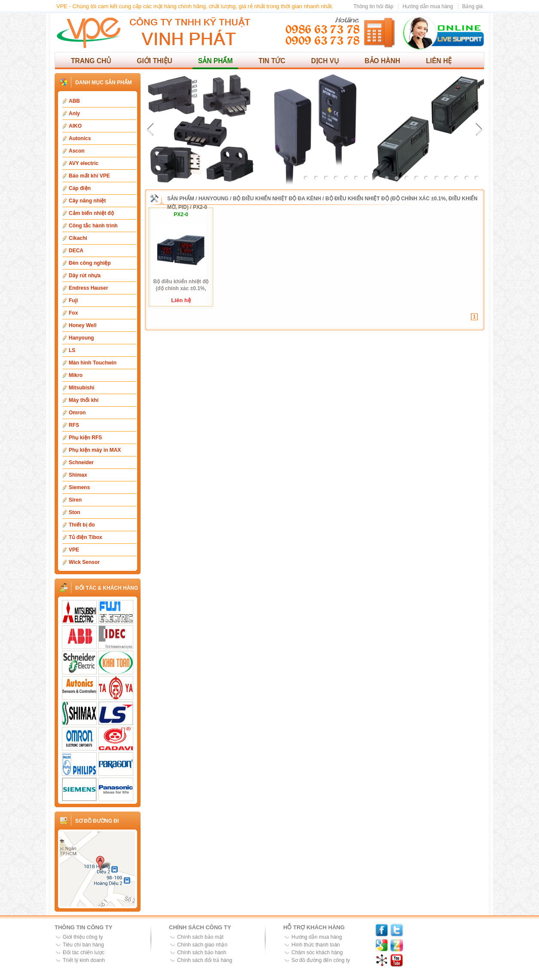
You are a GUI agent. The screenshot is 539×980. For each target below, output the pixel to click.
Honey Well (83, 325)
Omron (77, 413)
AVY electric (84, 163)
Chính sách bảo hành (202, 952)
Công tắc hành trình (93, 226)
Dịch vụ (325, 61)
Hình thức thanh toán (316, 945)
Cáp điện (80, 188)
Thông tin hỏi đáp (373, 6)
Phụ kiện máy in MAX (95, 450)
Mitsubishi (81, 388)
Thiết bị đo (82, 525)
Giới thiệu (155, 61)
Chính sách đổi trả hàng (205, 960)
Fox (73, 313)
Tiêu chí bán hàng (83, 945)
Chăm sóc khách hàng (317, 952)
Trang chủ (91, 61)
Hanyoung (81, 338)
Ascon (77, 151)
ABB (74, 101)
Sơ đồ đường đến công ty (321, 960)
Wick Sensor (84, 562)
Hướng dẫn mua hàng (428, 6)
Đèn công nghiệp (90, 263)
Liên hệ (439, 61)
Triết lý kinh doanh (84, 960)
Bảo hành (382, 61)
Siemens (79, 487)
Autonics (80, 138)
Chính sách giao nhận (202, 945)
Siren (75, 500)
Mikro (76, 375)
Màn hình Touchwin (93, 363)
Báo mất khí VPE (89, 176)
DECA (76, 251)
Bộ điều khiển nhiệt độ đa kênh (277, 199)
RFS (74, 425)
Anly (74, 113)
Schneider (81, 462)
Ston (75, 512)
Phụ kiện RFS (85, 438)
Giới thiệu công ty (83, 937)
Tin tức (272, 61)
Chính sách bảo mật (200, 937)
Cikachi (78, 238)
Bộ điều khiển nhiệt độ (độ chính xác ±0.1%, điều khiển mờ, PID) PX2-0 (181, 285)
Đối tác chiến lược (84, 952)
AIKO (75, 126)
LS (72, 350)
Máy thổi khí (84, 400)
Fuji (73, 300)
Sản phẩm (216, 61)
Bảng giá (472, 6)
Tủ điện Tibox (86, 537)
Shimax (78, 475)
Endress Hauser (88, 288)
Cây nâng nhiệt (87, 201)
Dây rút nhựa (85, 276)
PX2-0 (200, 207)
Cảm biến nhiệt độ (91, 213)
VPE (74, 550)
